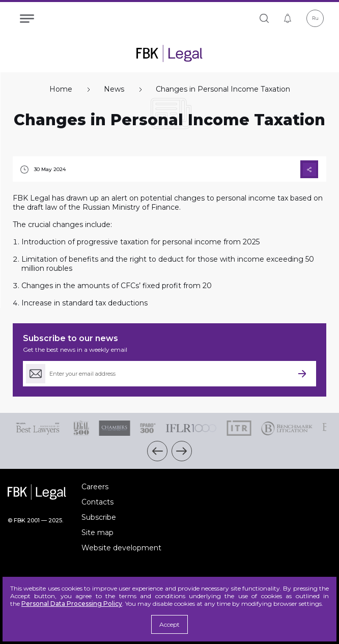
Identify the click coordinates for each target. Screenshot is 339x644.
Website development (121, 548)
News (114, 89)
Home (61, 89)
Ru (315, 18)
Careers (95, 487)
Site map (97, 533)
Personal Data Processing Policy (72, 604)
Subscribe (99, 517)
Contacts (97, 502)
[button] (157, 451)
